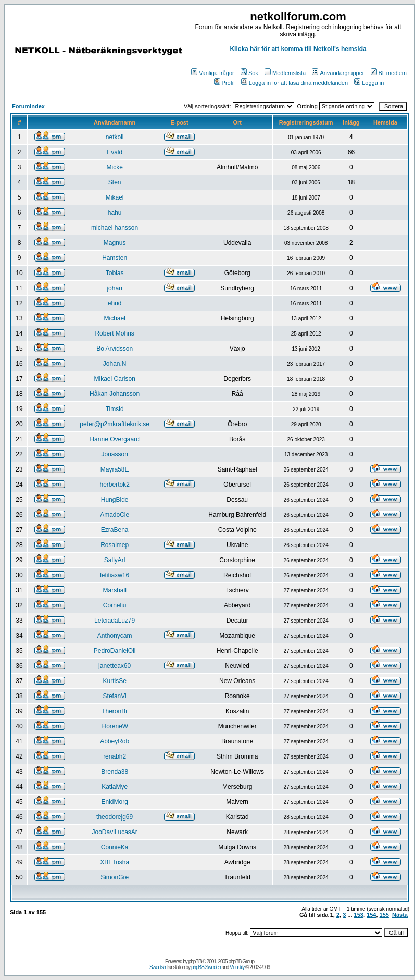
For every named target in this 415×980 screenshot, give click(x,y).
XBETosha (115, 862)
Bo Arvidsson (115, 349)
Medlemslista (285, 73)
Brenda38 (115, 772)
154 (371, 915)
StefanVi (115, 696)
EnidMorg (114, 802)
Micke (114, 167)
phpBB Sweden (206, 967)
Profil (224, 83)
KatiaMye (115, 787)
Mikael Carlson (114, 379)
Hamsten (115, 258)
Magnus (115, 243)
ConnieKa (115, 847)
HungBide (115, 500)
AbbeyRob (115, 741)
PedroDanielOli (115, 651)
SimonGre (115, 877)
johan (114, 288)
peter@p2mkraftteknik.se (115, 424)
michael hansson (115, 228)
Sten (115, 182)
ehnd (115, 303)
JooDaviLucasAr (114, 832)
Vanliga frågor (213, 73)
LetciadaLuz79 (115, 621)
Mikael (115, 197)
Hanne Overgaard (114, 439)
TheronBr (115, 711)
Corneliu (115, 605)
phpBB (195, 962)
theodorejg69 (115, 817)
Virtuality (237, 967)
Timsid (115, 409)
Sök (249, 73)
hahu (115, 213)
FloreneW (115, 726)
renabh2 (115, 756)
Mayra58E (115, 469)
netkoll (115, 137)
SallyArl (115, 560)
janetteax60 (115, 666)
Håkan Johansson (115, 394)
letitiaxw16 (115, 575)
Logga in (369, 83)
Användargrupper (338, 73)
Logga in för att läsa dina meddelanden (294, 83)
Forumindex (28, 106)
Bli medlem (389, 73)
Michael (114, 318)
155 (384, 915)
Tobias (115, 273)
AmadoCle (115, 515)
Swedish (158, 967)
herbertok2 (114, 485)
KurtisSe (114, 681)
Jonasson (114, 454)
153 (359, 915)
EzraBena (115, 530)
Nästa (400, 915)
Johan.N (115, 364)
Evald (115, 152)
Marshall (114, 590)
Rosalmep (115, 545)
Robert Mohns (114, 333)
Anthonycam (115, 636)
